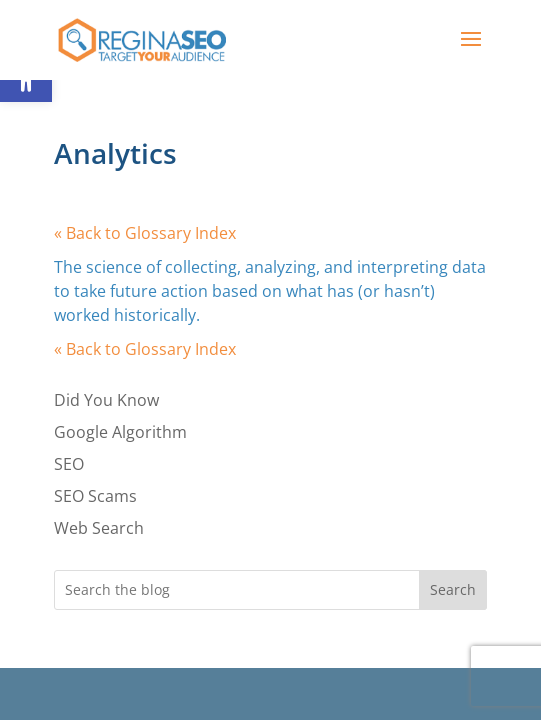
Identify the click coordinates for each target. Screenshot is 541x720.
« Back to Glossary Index (145, 233)
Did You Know (106, 400)
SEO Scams (95, 496)
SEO (69, 464)
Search (453, 589)
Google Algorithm (120, 432)
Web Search (99, 528)
